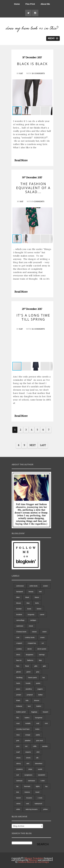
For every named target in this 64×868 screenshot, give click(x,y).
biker (18, 597)
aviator (46, 586)
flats (40, 660)
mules (37, 729)
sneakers (20, 769)
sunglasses (28, 775)
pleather (28, 741)
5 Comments (38, 201)
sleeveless (39, 763)
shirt (38, 752)
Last (43, 445)
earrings (42, 655)
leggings (34, 712)
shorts (28, 758)
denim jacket (42, 649)
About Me (45, 4)
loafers (27, 718)
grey (38, 672)
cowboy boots (30, 637)
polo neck (40, 741)
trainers (27, 792)
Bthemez (33, 860)
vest (28, 804)
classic (34, 632)
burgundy (31, 614)
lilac (18, 718)
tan (17, 786)
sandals (45, 746)
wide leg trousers (32, 809)
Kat (21, 73)
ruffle (35, 746)
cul (43, 643)
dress (18, 655)
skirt (28, 763)
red (26, 746)
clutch (44, 632)
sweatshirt (42, 775)
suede (40, 769)
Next (32, 445)
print (18, 746)
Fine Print (30, 4)
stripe (30, 769)
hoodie (28, 683)
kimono (37, 700)
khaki (18, 700)
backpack (20, 592)
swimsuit (19, 781)
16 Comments (38, 329)
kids (27, 700)
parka (38, 735)
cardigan (33, 620)
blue (28, 603)
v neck (40, 798)
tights (38, 786)
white (18, 809)
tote (18, 792)
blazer (37, 597)
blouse (19, 603)
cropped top (32, 643)
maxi (18, 723)
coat (18, 637)
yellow (45, 809)
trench (19, 798)
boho (37, 603)
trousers (29, 798)
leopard (45, 712)
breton (39, 609)
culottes (19, 649)
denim (30, 649)
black (27, 597)
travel (37, 792)
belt (40, 592)
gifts (36, 666)
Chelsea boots (21, 632)
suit (18, 775)
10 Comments (38, 73)
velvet (18, 804)
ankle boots (33, 586)
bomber (19, 609)
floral (27, 666)
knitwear (19, 706)
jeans (18, 689)
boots (29, 609)
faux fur (19, 660)
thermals (27, 786)
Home (17, 4)
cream (42, 637)
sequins (28, 752)
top (46, 786)
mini (46, 723)
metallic (28, 723)
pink (18, 741)
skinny (19, 763)
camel (42, 614)
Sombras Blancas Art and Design (33, 862)
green (29, 672)
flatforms (30, 660)
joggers (40, 689)
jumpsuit (30, 695)
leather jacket (21, 712)
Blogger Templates (34, 858)
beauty (31, 592)
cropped (19, 643)
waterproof (38, 804)
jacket (38, 683)
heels (18, 683)
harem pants (32, 677)
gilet (44, 666)
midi (38, 723)
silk (37, 758)
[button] (50, 93)
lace (29, 706)
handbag (19, 677)
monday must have (23, 729)
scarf (18, 752)
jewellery (29, 689)
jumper (19, 695)
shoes (18, 758)
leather (39, 706)
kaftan (40, 695)
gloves (19, 672)
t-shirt (43, 781)
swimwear (32, 781)
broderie (19, 614)
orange (28, 735)
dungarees (30, 655)
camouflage (20, 620)
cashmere (20, 626)
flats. (18, 666)
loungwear (39, 718)
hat (44, 677)
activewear (20, 586)
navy (18, 735)
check (31, 626)
